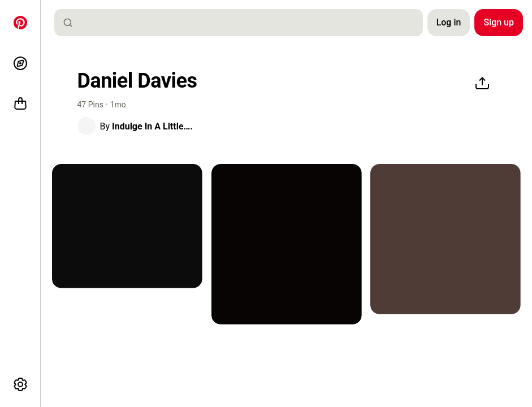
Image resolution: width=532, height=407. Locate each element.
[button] (86, 126)
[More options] (20, 384)
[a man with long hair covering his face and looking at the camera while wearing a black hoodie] (127, 226)
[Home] (20, 23)
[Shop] (20, 104)
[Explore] (20, 63)
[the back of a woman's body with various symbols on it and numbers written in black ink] (446, 239)
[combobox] (243, 23)
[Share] (482, 84)
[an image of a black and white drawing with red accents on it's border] (287, 244)
